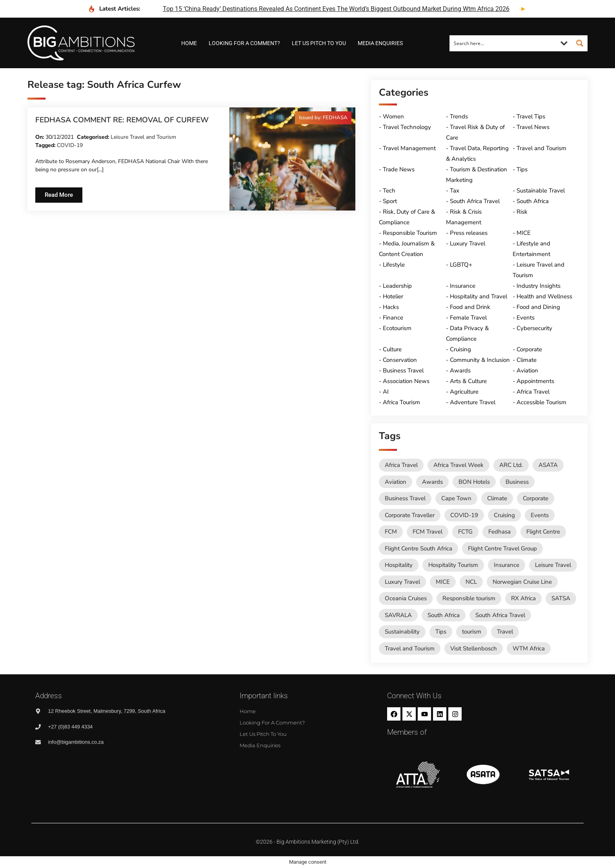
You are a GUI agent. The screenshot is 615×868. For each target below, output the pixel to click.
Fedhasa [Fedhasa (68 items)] (499, 532)
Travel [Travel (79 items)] (505, 632)
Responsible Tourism (410, 233)
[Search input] (503, 43)
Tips (522, 169)
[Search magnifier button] (580, 43)
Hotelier (393, 296)
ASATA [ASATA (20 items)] (548, 465)
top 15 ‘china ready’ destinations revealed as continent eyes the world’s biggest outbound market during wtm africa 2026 (336, 9)
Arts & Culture (468, 381)
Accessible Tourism (541, 402)
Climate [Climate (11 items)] (497, 498)
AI (386, 392)
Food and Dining (538, 307)
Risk (522, 212)
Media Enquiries (380, 43)
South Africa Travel (475, 201)
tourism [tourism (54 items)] (472, 632)
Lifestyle (394, 265)
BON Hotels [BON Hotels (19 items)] (474, 482)
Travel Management (409, 148)
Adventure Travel (473, 402)
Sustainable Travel (541, 191)
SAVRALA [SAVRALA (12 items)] (398, 615)
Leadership (397, 286)
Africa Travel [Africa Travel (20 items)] (401, 465)
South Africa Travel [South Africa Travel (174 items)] (500, 615)
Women (393, 116)
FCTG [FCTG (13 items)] (465, 532)
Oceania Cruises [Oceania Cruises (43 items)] (406, 598)
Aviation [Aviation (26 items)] (396, 482)
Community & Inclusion (480, 360)
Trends (459, 116)
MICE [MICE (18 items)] (443, 582)
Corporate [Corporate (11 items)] (536, 498)
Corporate (529, 349)
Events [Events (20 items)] (540, 515)
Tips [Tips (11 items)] (441, 632)
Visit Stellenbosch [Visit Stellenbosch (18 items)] (474, 648)
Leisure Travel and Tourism (143, 137)
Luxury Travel (468, 243)
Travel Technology (407, 127)
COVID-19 (70, 145)
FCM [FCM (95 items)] (391, 532)
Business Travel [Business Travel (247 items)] (405, 498)
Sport (390, 201)
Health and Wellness (544, 296)
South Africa (533, 201)
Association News (406, 381)
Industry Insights (539, 286)
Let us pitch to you (319, 43)
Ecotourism (397, 328)
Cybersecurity (534, 328)
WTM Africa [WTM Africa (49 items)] (529, 648)
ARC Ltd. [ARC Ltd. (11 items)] (511, 465)
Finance (393, 318)
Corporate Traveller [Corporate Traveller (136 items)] (410, 515)
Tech (389, 191)
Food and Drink (470, 307)
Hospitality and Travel (479, 296)
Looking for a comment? (244, 43)
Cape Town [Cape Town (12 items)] (456, 498)
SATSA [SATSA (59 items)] (561, 598)
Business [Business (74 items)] (517, 482)
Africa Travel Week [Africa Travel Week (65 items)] (459, 465)
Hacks (391, 307)
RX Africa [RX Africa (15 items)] (523, 598)
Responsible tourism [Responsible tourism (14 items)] (469, 598)
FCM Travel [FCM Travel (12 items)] (428, 532)
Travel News (533, 127)
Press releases (469, 233)
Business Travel (403, 370)
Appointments (535, 381)
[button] (323, 118)
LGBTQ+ (461, 265)
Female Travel (468, 318)
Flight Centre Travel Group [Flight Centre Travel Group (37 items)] (502, 548)
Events (526, 318)
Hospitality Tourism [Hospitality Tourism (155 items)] (453, 565)
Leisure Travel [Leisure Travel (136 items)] (553, 565)
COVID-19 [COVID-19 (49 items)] (464, 515)
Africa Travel (533, 392)
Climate (527, 360)
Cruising (460, 349)
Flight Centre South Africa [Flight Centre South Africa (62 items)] (418, 548)
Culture (392, 349)
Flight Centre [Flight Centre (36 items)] (543, 532)
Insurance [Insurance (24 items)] (507, 565)
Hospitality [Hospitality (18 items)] (399, 565)
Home (189, 43)
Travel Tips (531, 116)
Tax (455, 191)
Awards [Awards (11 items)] (432, 482)
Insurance (463, 286)
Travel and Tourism (541, 148)
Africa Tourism (401, 402)
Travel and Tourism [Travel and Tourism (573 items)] (410, 648)
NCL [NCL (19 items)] (471, 582)
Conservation (400, 360)
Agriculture (464, 392)
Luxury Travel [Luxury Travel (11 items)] (402, 582)
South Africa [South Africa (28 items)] (444, 615)
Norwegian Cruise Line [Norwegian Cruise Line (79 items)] (522, 582)
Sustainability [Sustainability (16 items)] (402, 632)
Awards (460, 370)
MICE (524, 233)
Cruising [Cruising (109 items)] (504, 515)
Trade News (399, 169)
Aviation (527, 370)
